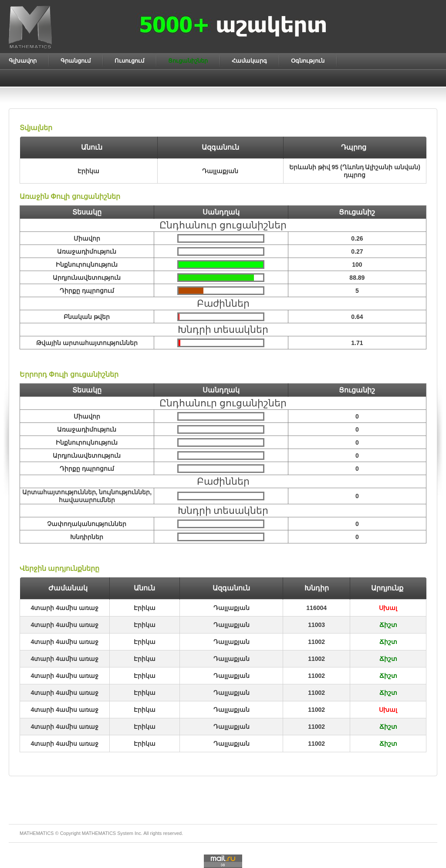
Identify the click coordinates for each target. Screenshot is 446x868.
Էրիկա (145, 608)
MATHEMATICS (99, 833)
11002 (316, 642)
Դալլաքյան (231, 608)
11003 (316, 625)
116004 (316, 608)
